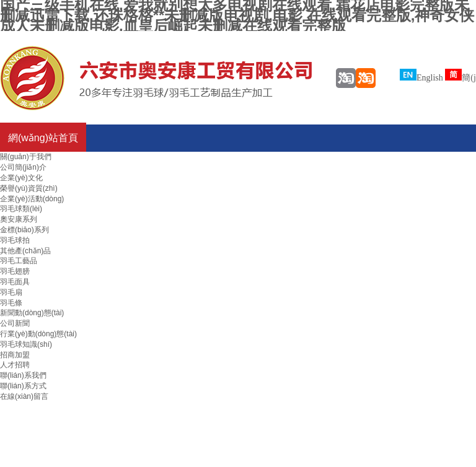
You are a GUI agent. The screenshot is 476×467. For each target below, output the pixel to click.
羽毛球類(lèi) (21, 209)
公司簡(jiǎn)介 (23, 167)
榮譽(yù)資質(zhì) (29, 188)
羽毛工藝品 (19, 261)
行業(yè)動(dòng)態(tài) (38, 334)
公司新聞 (15, 323)
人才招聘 (15, 365)
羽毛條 (11, 303)
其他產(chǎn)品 (25, 251)
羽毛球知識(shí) (26, 344)
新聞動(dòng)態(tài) (32, 313)
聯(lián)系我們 (23, 375)
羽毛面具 (15, 282)
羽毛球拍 (15, 240)
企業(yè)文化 (21, 178)
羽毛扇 (11, 292)
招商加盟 (15, 355)
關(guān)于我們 (26, 157)
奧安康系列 (19, 219)
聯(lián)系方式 (23, 386)
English (421, 78)
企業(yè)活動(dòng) (32, 199)
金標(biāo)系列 (24, 230)
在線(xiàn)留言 (24, 396)
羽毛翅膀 (15, 271)
